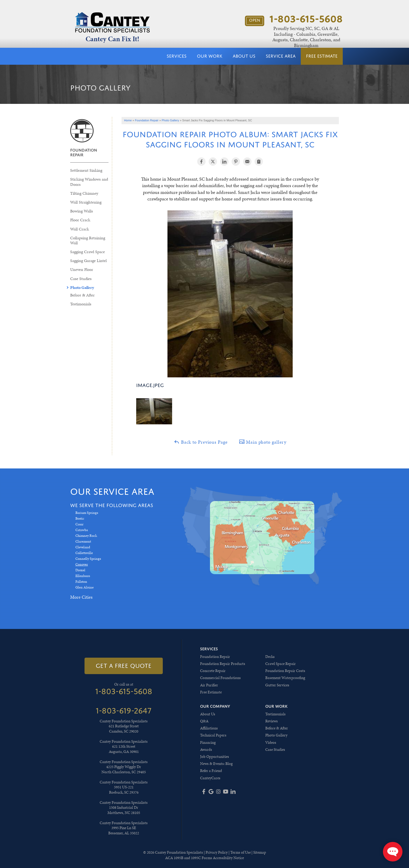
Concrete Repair (213, 671)
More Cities (81, 597)
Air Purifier (209, 685)
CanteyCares (210, 778)
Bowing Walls (82, 211)
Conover (82, 564)
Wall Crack (80, 229)
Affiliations (209, 728)
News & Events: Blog (216, 764)
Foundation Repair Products (223, 664)
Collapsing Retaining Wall (88, 240)
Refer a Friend (211, 771)
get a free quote (124, 666)
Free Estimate (322, 56)
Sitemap (260, 852)
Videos (271, 742)
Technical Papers (213, 735)
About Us (244, 56)
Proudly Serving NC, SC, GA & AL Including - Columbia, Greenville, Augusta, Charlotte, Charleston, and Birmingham (306, 37)
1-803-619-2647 (124, 711)
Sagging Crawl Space (88, 252)
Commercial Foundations (220, 678)
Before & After (82, 295)
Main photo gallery (263, 442)
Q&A (204, 721)
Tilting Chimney (84, 193)
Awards (206, 750)
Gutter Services (277, 685)
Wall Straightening (86, 202)
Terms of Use (240, 852)
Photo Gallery (82, 287)
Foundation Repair (84, 152)
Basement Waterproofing (285, 678)
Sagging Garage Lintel (88, 261)
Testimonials (81, 304)
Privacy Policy (217, 852)
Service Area (281, 56)
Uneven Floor (82, 269)
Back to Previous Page (201, 442)
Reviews (272, 721)
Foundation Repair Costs (285, 671)
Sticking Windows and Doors (89, 182)
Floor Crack (80, 220)
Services (177, 56)
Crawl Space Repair (281, 664)
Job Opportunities (215, 757)
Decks (270, 657)
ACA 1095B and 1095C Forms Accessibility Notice (204, 858)
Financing (208, 742)
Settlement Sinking (86, 170)
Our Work (210, 56)
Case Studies (81, 279)
